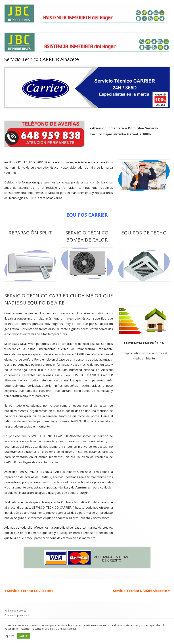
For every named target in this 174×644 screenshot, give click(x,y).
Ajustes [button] (10, 636)
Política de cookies (15, 611)
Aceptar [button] (23, 636)
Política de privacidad (17, 615)
